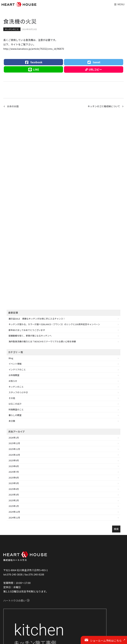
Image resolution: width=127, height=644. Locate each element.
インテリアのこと (17, 369)
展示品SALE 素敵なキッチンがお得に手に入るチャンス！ (37, 319)
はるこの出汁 (15, 404)
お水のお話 (13, 106)
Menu (119, 4)
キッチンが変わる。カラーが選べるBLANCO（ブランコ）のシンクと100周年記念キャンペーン (54, 324)
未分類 (12, 421)
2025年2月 (14, 500)
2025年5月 (14, 483)
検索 (116, 529)
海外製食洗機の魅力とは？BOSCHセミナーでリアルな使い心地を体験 (42, 341)
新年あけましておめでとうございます (27, 330)
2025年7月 (14, 472)
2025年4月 (14, 489)
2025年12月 (14, 443)
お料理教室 (14, 375)
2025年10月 (14, 455)
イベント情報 (15, 364)
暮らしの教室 (15, 415)
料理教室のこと (16, 409)
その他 (12, 398)
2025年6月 (14, 478)
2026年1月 (14, 438)
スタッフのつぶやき (18, 392)
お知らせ (13, 381)
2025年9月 (14, 460)
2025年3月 (14, 495)
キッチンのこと (12, 29)
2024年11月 (14, 518)
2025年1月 (14, 506)
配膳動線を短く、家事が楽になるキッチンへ (30, 336)
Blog (11, 358)
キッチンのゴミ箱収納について (104, 106)
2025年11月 (14, 449)
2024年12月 (14, 512)
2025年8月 (14, 466)
